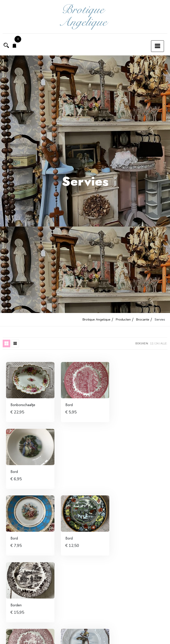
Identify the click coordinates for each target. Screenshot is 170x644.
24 (157, 343)
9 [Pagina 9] (107, 638)
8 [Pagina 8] (95, 638)
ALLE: (164, 343)
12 (152, 343)
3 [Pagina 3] (60, 638)
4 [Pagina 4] (71, 638)
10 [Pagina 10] (120, 638)
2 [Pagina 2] (48, 638)
